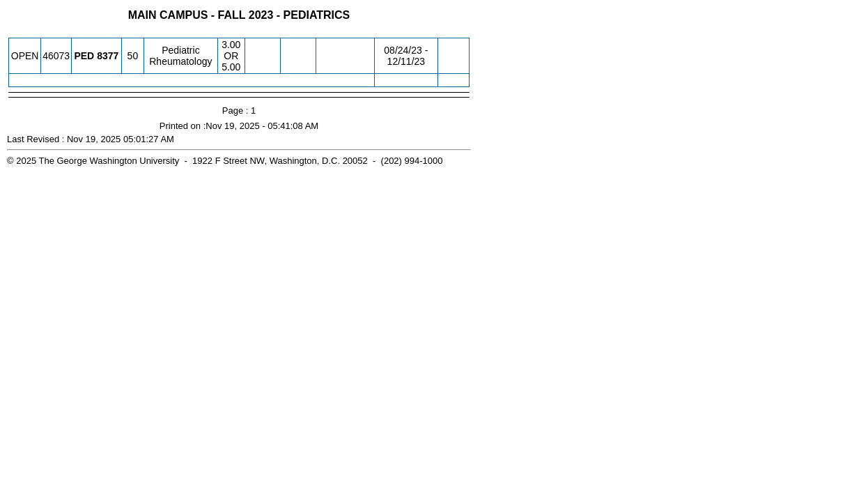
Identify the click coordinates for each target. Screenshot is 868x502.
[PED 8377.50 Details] (108, 56)
